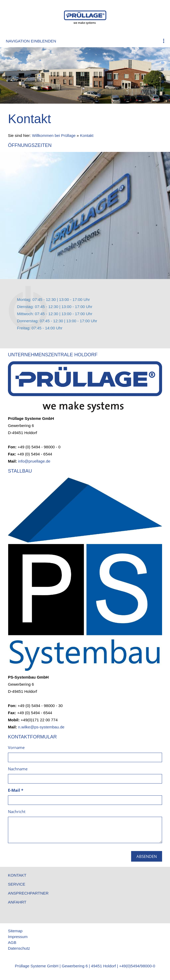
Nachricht (17, 811)
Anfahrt (17, 902)
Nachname (18, 769)
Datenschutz (19, 948)
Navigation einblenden (31, 41)
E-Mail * (16, 790)
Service (17, 884)
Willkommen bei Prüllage (54, 135)
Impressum (18, 937)
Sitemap (15, 931)
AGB (12, 942)
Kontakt (87, 135)
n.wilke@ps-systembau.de (41, 727)
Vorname (16, 747)
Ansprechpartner (28, 893)
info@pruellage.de (34, 461)
